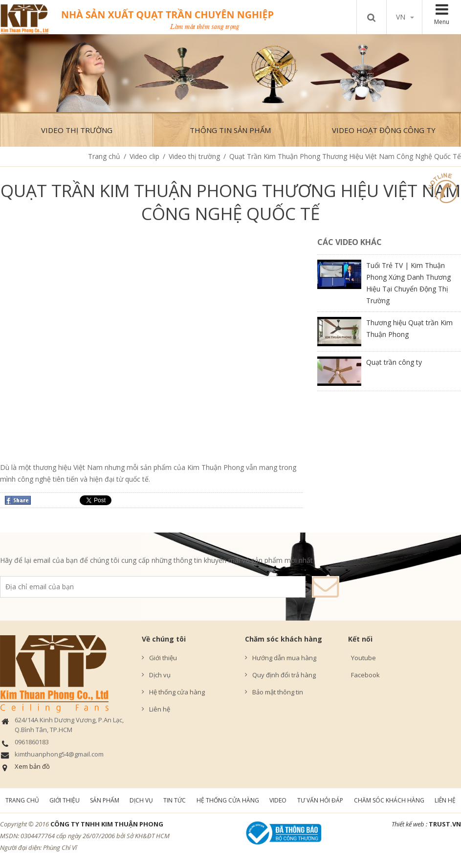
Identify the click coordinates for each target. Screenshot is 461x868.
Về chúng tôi (164, 639)
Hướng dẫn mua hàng (284, 658)
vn (405, 17)
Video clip (144, 156)
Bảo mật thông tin (278, 692)
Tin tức (175, 800)
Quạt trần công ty (394, 362)
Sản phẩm (105, 800)
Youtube (362, 658)
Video (278, 800)
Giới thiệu (163, 658)
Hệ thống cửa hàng (177, 692)
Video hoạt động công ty (384, 130)
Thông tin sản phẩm (230, 130)
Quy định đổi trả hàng (284, 675)
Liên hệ (160, 709)
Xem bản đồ (32, 766)
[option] (230, 73)
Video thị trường (77, 130)
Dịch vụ (160, 675)
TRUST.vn (445, 824)
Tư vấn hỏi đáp (320, 800)
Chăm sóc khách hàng (284, 639)
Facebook (364, 675)
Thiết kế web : (409, 824)
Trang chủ (104, 156)
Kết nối (360, 639)
